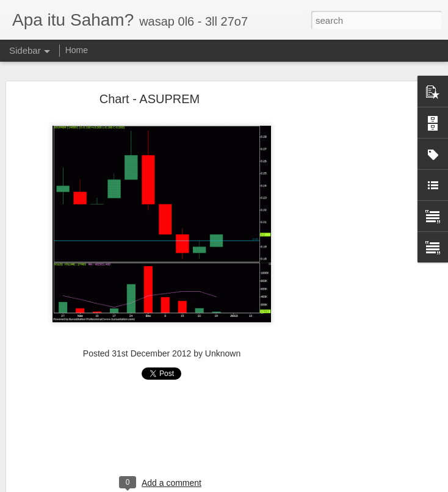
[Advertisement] (343, 288)
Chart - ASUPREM (150, 96)
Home (77, 50)
